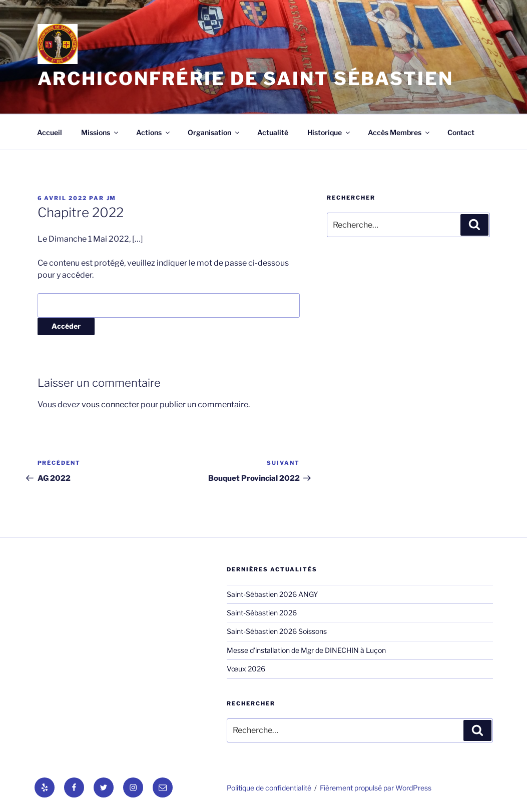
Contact (461, 132)
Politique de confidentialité (269, 788)
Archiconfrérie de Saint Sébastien (245, 79)
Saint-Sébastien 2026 (262, 613)
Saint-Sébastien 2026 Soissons (277, 631)
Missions (100, 132)
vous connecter (110, 404)
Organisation (214, 132)
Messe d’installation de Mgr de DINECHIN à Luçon (306, 650)
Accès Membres (399, 132)
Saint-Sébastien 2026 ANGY (272, 594)
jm (112, 198)
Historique (329, 132)
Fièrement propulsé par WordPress (376, 788)
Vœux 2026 (246, 669)
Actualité (273, 132)
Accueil (50, 132)
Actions (154, 132)
